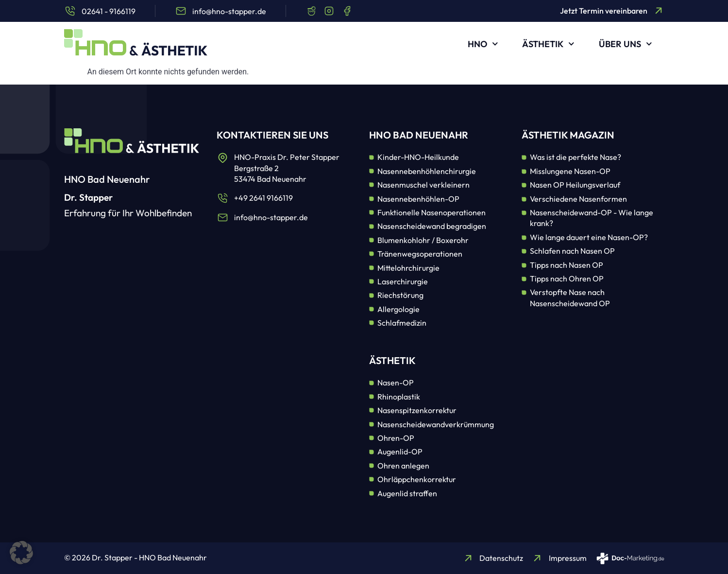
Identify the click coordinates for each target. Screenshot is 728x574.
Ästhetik (548, 44)
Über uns (626, 44)
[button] (21, 553)
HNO (483, 44)
